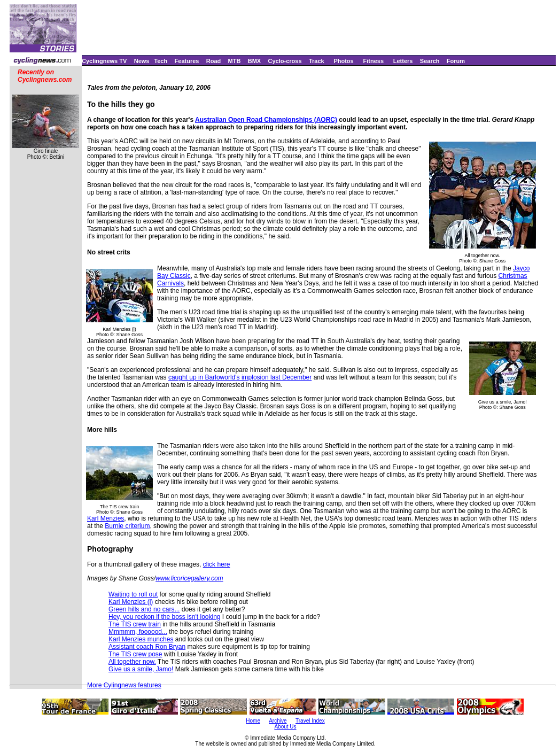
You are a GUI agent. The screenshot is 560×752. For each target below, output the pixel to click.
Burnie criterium (127, 526)
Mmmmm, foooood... (138, 632)
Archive (278, 721)
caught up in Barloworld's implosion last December (240, 377)
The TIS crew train (135, 624)
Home (253, 721)
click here (217, 564)
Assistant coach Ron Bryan (147, 647)
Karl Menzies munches (141, 639)
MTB (235, 61)
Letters (403, 61)
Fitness (373, 61)
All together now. (132, 662)
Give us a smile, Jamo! (141, 669)
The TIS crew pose (135, 654)
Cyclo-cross (285, 61)
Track (317, 61)
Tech (161, 61)
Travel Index (310, 721)
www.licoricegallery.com (189, 578)
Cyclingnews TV (104, 61)
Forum (456, 61)
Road (214, 61)
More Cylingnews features (124, 685)
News (142, 61)
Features (187, 61)
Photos (343, 61)
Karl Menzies (106, 518)
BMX (254, 61)
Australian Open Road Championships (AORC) (266, 120)
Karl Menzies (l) (131, 602)
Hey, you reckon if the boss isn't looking (165, 617)
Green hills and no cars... (144, 609)
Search (430, 61)
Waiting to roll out (133, 594)
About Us (285, 727)
